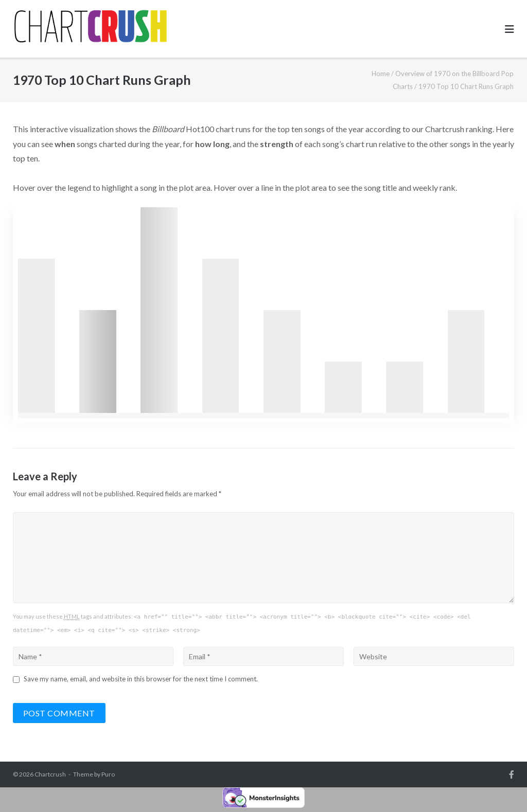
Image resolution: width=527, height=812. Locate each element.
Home (381, 74)
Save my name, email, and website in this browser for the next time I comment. (141, 679)
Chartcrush (50, 774)
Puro (108, 774)
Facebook (512, 774)
